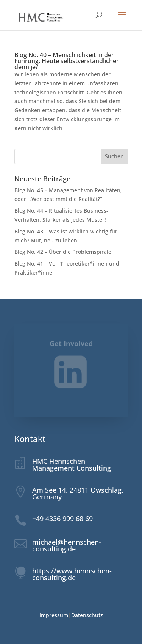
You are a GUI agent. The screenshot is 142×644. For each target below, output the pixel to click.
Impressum (54, 615)
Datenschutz (87, 615)
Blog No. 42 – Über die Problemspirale (63, 252)
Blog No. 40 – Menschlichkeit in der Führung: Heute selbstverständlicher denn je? (67, 61)
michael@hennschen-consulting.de (67, 545)
